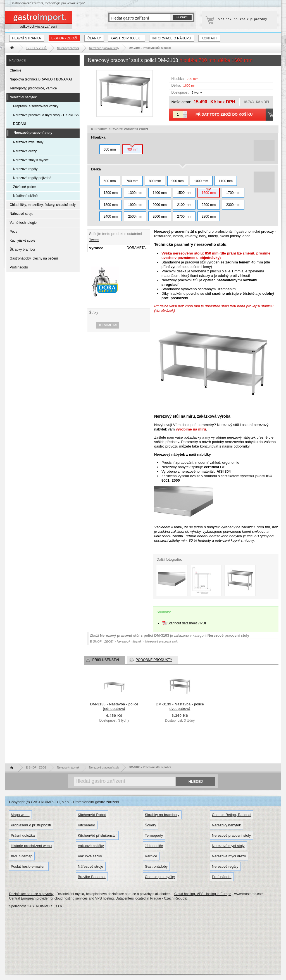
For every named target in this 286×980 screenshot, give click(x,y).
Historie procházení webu (31, 846)
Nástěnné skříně (25, 196)
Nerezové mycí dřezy (229, 856)
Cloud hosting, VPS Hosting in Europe (203, 894)
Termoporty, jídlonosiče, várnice (33, 88)
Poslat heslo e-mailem (29, 866)
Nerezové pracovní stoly (228, 635)
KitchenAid (87, 825)
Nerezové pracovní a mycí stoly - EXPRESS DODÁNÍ (46, 119)
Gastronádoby (156, 866)
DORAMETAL (108, 325)
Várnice (151, 856)
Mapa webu (20, 815)
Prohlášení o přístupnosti (31, 825)
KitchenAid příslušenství (97, 835)
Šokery (151, 825)
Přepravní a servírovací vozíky (36, 106)
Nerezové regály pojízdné (32, 178)
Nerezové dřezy (25, 151)
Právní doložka (23, 835)
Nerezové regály (25, 169)
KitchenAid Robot (92, 815)
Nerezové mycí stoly (28, 142)
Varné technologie (23, 223)
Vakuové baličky (91, 846)
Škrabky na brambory (162, 815)
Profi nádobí (19, 267)
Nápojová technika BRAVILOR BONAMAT (41, 79)
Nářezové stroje (22, 214)
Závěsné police (24, 187)
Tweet (94, 240)
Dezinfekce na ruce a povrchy (31, 894)
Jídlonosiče (154, 846)
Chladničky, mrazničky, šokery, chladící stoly (43, 205)
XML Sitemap (22, 856)
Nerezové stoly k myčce (31, 160)
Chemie (16, 70)
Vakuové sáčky (90, 856)
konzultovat (209, 446)
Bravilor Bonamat (92, 877)
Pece (14, 232)
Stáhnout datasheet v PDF (187, 623)
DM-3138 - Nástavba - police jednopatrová (114, 706)
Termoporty (154, 835)
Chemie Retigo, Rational (232, 815)
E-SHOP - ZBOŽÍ (64, 38)
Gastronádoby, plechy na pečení (34, 258)
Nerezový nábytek (23, 97)
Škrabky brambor (23, 249)
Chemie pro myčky (160, 877)
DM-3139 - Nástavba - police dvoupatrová (180, 706)
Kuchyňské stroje (23, 241)
